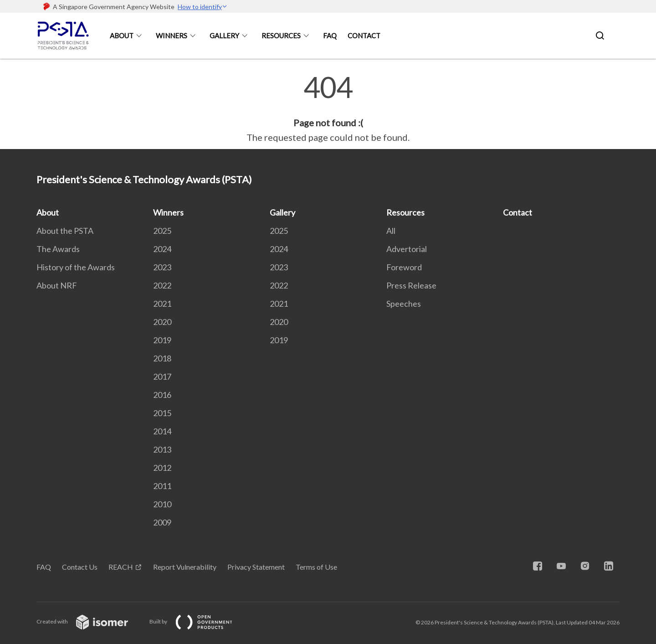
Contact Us (80, 567)
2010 (162, 504)
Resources (281, 36)
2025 (162, 231)
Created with (90, 621)
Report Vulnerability (185, 567)
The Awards (58, 249)
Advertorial (407, 249)
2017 (162, 376)
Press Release (411, 285)
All (391, 231)
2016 (162, 395)
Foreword (404, 267)
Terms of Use (316, 567)
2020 (162, 322)
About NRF (57, 285)
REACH (121, 567)
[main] (328, 108)
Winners (172, 36)
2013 (162, 449)
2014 (162, 431)
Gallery (224, 36)
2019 (162, 340)
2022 (162, 285)
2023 (162, 267)
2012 (162, 468)
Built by (198, 621)
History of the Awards (76, 267)
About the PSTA (65, 231)
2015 (162, 413)
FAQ (330, 36)
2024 (162, 249)
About (122, 36)
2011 (162, 486)
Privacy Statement (256, 567)
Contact (364, 36)
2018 (162, 358)
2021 (162, 304)
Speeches (404, 304)
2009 (162, 522)
